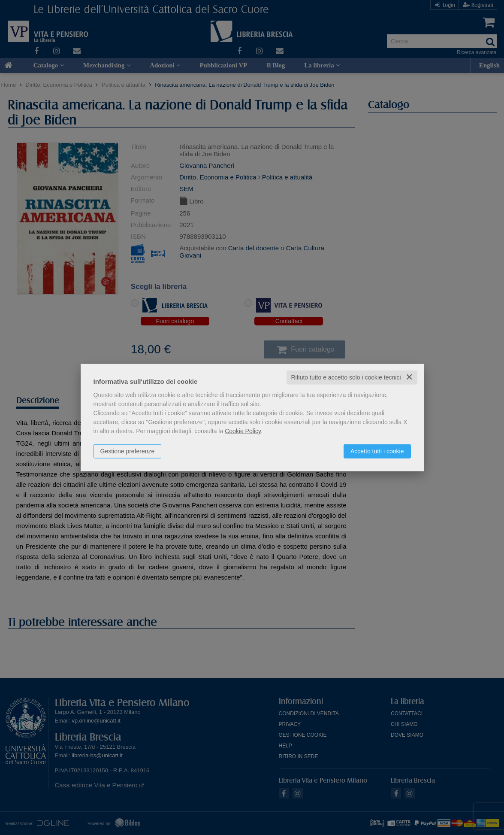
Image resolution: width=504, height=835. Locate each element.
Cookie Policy (243, 431)
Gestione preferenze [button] (128, 451)
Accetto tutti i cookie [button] (377, 451)
